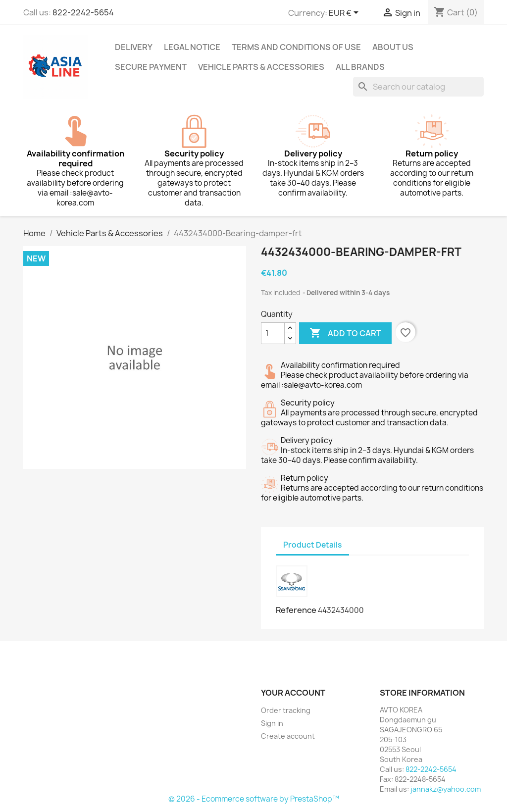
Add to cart (345, 333)
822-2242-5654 (83, 12)
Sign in (272, 723)
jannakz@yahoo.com (446, 789)
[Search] (418, 87)
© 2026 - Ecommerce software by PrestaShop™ (254, 799)
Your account (293, 693)
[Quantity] (273, 333)
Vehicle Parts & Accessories (261, 67)
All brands (360, 67)
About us (393, 47)
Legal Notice (192, 47)
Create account (288, 736)
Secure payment (151, 67)
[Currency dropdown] (345, 13)
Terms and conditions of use (296, 47)
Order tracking (286, 710)
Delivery (134, 47)
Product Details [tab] (312, 545)
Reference (296, 610)
